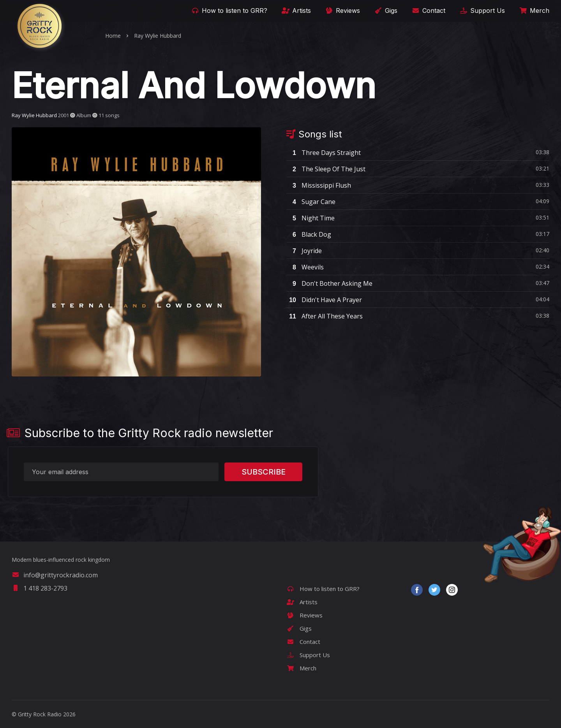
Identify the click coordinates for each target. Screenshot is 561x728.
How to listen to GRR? (229, 11)
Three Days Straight (324, 153)
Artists (296, 11)
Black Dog (309, 234)
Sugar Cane (311, 202)
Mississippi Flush (319, 185)
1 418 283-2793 (40, 588)
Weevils (305, 267)
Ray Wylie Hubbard (158, 36)
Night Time (310, 218)
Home (113, 36)
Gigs (385, 11)
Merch (534, 11)
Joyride (304, 251)
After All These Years (325, 316)
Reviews (342, 11)
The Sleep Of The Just (326, 169)
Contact (428, 11)
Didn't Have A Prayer (324, 300)
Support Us (482, 11)
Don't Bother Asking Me (329, 283)
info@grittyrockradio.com (55, 575)
